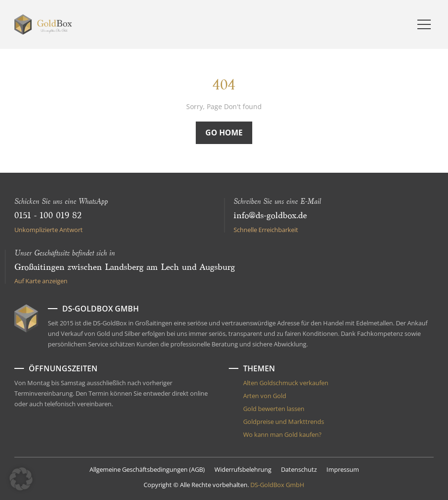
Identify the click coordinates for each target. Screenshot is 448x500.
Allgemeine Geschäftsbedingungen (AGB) (147, 469)
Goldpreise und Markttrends (284, 422)
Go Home (224, 133)
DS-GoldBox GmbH (277, 485)
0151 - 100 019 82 (48, 216)
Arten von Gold (265, 396)
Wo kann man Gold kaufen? (282, 434)
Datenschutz (299, 469)
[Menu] (424, 24)
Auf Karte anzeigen (41, 281)
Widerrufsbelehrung (243, 469)
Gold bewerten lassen (274, 409)
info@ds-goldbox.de (270, 216)
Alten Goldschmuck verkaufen (286, 383)
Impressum (343, 469)
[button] (21, 479)
